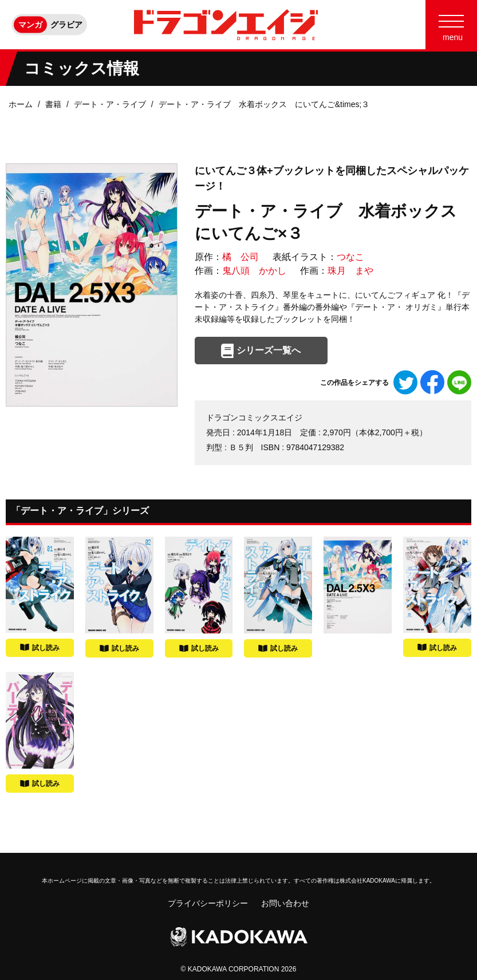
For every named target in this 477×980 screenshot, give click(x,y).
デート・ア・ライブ (110, 104)
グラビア (66, 25)
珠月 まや (350, 271)
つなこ (350, 257)
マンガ (30, 25)
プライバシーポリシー (208, 903)
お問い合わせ (285, 903)
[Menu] (451, 25)
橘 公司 (241, 257)
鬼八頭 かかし (254, 271)
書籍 (53, 104)
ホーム (21, 104)
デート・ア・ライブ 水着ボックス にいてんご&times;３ (264, 104)
